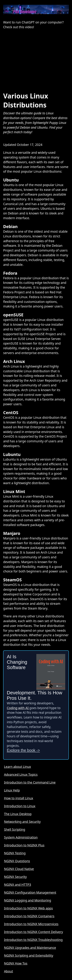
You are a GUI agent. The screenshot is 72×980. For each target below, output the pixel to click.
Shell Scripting (15, 829)
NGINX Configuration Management (30, 892)
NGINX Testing (15, 853)
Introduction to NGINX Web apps (28, 908)
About (8, 971)
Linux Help (12, 790)
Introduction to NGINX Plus (24, 845)
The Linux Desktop (18, 814)
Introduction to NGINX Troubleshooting (33, 940)
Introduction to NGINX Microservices (31, 924)
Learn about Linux (17, 767)
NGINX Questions (17, 861)
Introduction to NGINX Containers (29, 916)
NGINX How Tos (16, 963)
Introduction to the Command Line (30, 782)
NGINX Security (15, 877)
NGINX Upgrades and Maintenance (30, 948)
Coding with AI (18, 708)
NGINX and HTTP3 (18, 885)
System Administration (21, 837)
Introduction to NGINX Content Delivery (33, 932)
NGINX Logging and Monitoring (27, 900)
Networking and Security (22, 822)
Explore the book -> (23, 750)
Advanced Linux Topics (21, 775)
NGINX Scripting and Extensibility (29, 955)
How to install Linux (19, 798)
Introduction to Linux (20, 806)
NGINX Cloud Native (19, 869)
